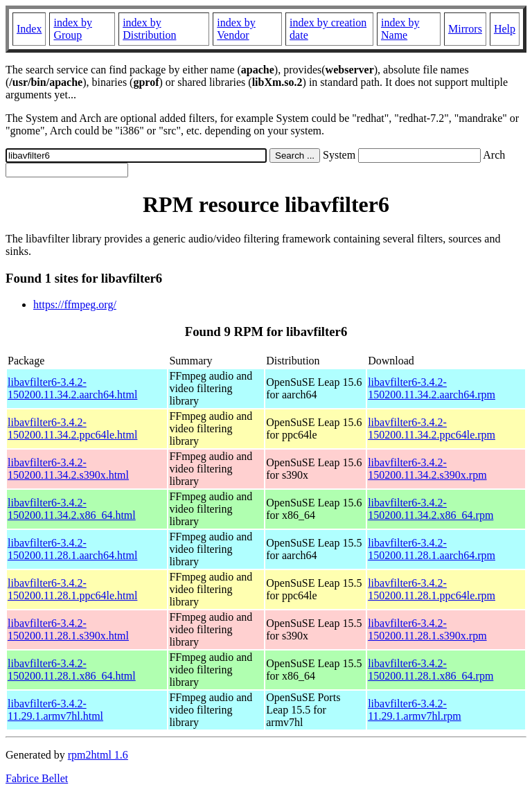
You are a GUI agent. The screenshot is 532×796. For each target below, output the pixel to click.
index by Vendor (236, 29)
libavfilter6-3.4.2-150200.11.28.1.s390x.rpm (427, 629)
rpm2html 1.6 (98, 755)
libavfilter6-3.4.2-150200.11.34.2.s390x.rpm (427, 469)
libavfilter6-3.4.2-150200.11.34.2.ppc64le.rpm (432, 428)
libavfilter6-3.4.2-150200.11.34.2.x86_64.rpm (431, 509)
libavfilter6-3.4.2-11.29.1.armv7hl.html (55, 710)
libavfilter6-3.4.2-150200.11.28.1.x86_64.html (72, 670)
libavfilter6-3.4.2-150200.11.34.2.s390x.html (68, 469)
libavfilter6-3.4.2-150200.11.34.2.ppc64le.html (72, 428)
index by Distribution (149, 29)
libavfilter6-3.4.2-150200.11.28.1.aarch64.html (72, 549)
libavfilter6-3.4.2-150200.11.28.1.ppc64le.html (72, 589)
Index (29, 29)
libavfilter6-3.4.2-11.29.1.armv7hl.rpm (415, 710)
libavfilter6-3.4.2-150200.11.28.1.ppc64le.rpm (432, 589)
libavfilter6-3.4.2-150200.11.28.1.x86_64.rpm (431, 670)
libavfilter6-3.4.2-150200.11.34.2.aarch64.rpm (432, 388)
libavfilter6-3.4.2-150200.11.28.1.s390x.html (68, 629)
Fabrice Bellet (37, 778)
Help (505, 29)
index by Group (73, 29)
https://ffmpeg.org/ (75, 304)
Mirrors (465, 29)
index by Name (400, 29)
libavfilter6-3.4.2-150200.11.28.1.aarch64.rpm (432, 549)
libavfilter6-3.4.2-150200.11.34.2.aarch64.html (72, 388)
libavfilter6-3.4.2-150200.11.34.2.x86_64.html (72, 509)
